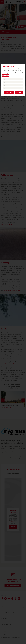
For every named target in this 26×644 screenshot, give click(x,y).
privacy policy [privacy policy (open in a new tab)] (6, 75)
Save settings (9, 92)
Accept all (19, 92)
